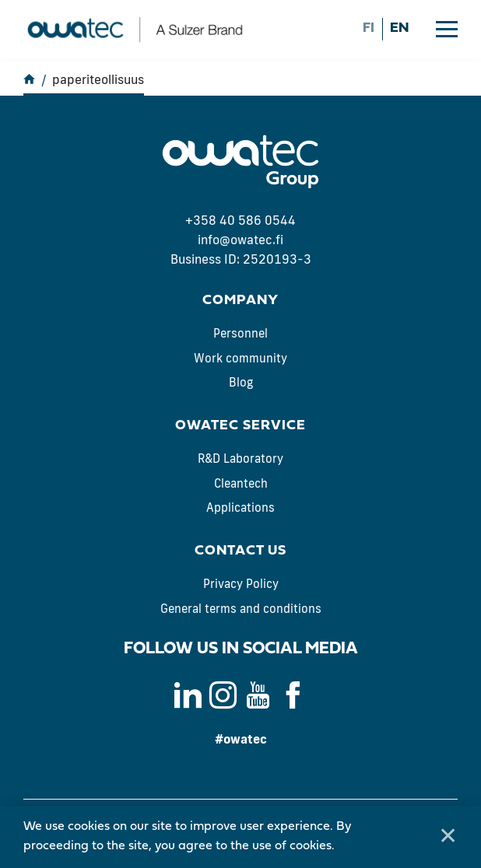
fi (369, 28)
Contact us (240, 551)
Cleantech (241, 483)
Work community (240, 358)
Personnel (240, 333)
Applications (240, 507)
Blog (241, 382)
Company (240, 301)
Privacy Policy (241, 584)
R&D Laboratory (240, 458)
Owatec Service (240, 426)
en (399, 28)
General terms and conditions (241, 609)
